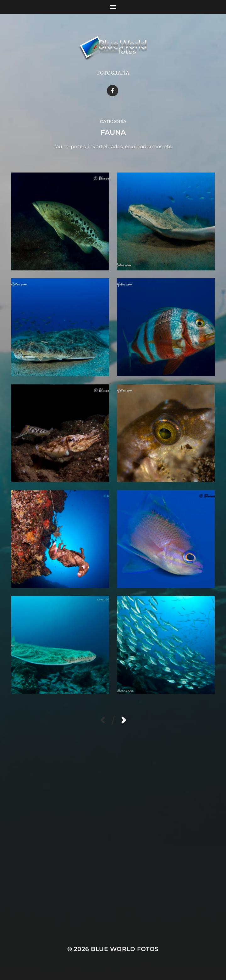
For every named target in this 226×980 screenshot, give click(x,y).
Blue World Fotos (125, 949)
